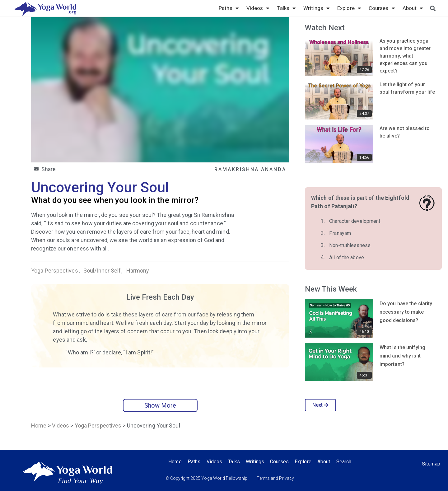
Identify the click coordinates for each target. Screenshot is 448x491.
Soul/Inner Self (102, 271)
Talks (287, 8)
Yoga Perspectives (55, 271)
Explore (349, 8)
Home (39, 426)
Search (346, 462)
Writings (317, 8)
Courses (382, 8)
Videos (258, 8)
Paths (229, 8)
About (413, 8)
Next (321, 405)
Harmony (138, 271)
